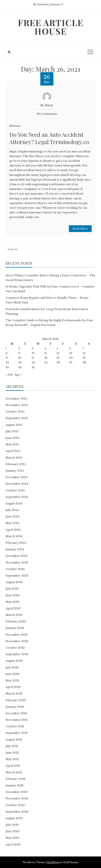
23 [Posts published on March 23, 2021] (20, 362)
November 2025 (17, 405)
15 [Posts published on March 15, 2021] (7, 358)
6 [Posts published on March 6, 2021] (70, 348)
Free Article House (50, 27)
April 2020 (13, 845)
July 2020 (12, 825)
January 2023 (15, 628)
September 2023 (17, 576)
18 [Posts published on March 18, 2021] (46, 358)
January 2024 (15, 549)
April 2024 (13, 530)
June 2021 (12, 753)
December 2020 (17, 792)
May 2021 (12, 759)
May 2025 (12, 444)
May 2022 (12, 681)
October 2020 (15, 805)
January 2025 (15, 471)
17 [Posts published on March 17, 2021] (33, 358)
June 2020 (13, 831)
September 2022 (17, 654)
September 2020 (17, 812)
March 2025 (14, 458)
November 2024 (17, 484)
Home (17, 126)
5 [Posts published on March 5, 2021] (57, 348)
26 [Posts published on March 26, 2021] (58, 362)
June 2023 (13, 595)
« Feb (9, 375)
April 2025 (13, 451)
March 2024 (14, 536)
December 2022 (17, 635)
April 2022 (13, 687)
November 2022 (17, 641)
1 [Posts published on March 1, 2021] (6, 348)
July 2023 (12, 589)
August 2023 (14, 582)
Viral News (53, 862)
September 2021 (17, 733)
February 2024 (16, 543)
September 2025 (17, 418)
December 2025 (16, 399)
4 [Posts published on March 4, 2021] (45, 348)
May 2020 (13, 838)
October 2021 (15, 726)
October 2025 (15, 412)
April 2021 (13, 766)
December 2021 (16, 713)
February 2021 (15, 779)
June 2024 (13, 517)
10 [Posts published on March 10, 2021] (33, 353)
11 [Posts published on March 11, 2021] (46, 353)
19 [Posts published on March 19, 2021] (58, 358)
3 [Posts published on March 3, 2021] (33, 348)
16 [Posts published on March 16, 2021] (20, 358)
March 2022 (14, 694)
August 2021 (14, 740)
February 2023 (16, 621)
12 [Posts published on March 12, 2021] (58, 353)
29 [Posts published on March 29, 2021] (7, 367)
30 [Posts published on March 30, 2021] (20, 367)
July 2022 (12, 667)
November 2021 (17, 720)
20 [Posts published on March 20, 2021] (71, 358)
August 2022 (14, 661)
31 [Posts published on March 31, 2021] (33, 367)
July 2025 (12, 431)
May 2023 (12, 602)
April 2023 (13, 608)
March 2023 (14, 615)
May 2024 (12, 523)
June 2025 (12, 438)
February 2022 (16, 700)
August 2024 (14, 504)
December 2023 (17, 556)
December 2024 (17, 477)
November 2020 (17, 798)
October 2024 (15, 490)
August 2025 (14, 425)
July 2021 (12, 746)
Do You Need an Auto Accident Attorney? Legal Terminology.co (49, 138)
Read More (80, 229)
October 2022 (15, 648)
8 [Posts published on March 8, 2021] (6, 353)
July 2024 (12, 510)
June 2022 (13, 674)
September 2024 (17, 497)
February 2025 (16, 464)
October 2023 (15, 569)
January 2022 (15, 707)
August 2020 (14, 818)
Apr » (18, 375)
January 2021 (15, 785)
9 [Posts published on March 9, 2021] (19, 353)
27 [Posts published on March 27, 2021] (71, 362)
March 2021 (14, 772)
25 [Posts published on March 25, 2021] (46, 362)
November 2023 (17, 563)
